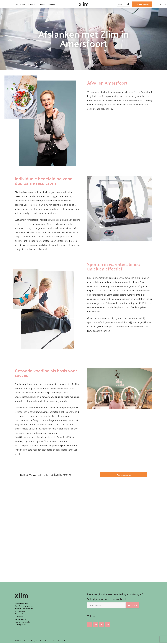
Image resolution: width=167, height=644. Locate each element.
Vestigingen (32, 4)
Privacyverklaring (20, 615)
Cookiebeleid (19, 617)
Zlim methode (20, 4)
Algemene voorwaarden (23, 623)
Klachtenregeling (20, 620)
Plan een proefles (142, 4)
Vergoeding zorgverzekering (24, 609)
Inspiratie (42, 4)
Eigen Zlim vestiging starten (24, 607)
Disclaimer (49, 642)
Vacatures (51, 4)
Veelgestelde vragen (21, 604)
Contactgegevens (20, 625)
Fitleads (65, 642)
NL (161, 4)
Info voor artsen (20, 612)
